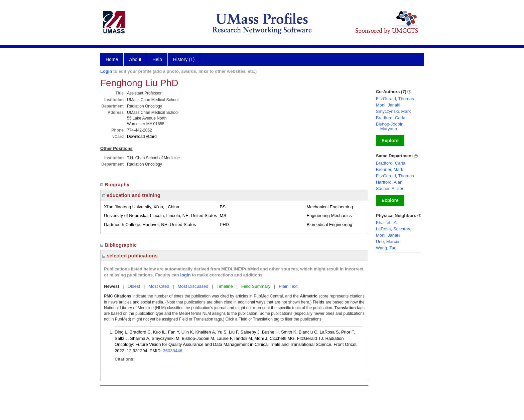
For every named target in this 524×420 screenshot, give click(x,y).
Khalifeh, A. (387, 223)
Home (112, 59)
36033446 (173, 351)
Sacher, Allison (390, 188)
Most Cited (159, 286)
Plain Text (288, 286)
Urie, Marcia (388, 242)
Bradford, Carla (391, 118)
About (135, 59)
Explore (390, 141)
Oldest (134, 286)
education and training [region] (131, 195)
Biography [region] (116, 184)
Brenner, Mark (390, 169)
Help (157, 59)
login (185, 275)
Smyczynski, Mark (394, 111)
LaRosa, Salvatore (394, 229)
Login (106, 71)
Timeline (225, 286)
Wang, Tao (386, 248)
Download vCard (142, 137)
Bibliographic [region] (119, 245)
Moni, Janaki (388, 105)
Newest (112, 286)
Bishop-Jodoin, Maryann (390, 126)
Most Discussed (193, 286)
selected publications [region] (130, 256)
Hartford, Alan (389, 182)
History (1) (184, 59)
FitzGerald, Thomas (395, 99)
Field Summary (256, 286)
